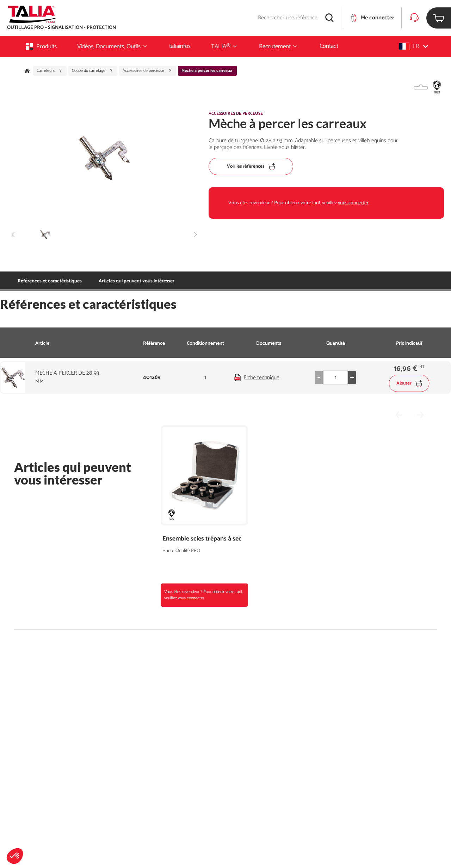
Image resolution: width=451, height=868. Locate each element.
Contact (329, 46)
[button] (15, 856)
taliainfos (180, 46)
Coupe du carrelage (92, 71)
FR (413, 46)
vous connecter (353, 203)
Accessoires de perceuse (147, 71)
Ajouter (409, 383)
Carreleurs (49, 71)
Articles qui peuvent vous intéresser (137, 281)
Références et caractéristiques (50, 281)
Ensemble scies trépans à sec (202, 539)
